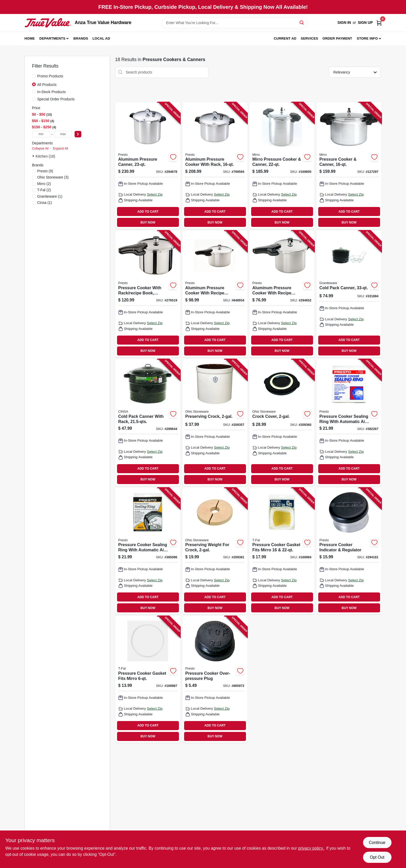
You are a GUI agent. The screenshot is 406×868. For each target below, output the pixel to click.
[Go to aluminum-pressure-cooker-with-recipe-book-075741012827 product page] (215, 294)
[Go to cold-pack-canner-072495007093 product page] (349, 294)
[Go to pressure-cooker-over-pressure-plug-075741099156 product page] (215, 679)
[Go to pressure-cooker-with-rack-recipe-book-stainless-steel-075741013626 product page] (148, 294)
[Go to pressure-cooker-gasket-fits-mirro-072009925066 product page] (148, 679)
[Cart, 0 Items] (379, 23)
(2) (44, 184)
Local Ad (101, 38)
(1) (50, 196)
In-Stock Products (52, 92)
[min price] (41, 134)
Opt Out (377, 857)
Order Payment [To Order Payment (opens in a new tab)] (337, 38)
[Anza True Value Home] (48, 23)
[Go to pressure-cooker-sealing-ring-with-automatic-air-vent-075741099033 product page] (349, 422)
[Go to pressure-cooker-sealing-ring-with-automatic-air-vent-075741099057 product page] (148, 551)
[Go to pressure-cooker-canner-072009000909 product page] (349, 166)
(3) (53, 177)
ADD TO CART (148, 212)
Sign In (344, 23)
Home (30, 38)
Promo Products (50, 76)
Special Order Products (56, 99)
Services (310, 38)
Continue (377, 843)
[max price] (63, 134)
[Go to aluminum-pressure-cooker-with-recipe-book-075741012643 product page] (282, 294)
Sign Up (365, 23)
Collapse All (40, 149)
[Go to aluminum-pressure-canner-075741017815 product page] (148, 166)
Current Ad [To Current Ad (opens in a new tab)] (285, 38)
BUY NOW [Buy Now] (148, 222)
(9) (45, 171)
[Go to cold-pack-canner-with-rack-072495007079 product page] (148, 422)
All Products (47, 85)
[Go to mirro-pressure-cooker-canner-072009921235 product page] (282, 166)
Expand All (61, 149)
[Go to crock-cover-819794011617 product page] (282, 422)
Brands (81, 38)
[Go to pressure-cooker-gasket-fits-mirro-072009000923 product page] (282, 551)
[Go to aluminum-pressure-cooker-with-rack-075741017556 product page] (215, 166)
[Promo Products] (34, 76)
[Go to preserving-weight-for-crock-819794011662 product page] (215, 551)
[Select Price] (78, 134)
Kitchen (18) (45, 156)
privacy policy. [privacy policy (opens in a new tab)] (311, 848)
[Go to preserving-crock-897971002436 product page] (215, 422)
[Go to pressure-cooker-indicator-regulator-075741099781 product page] (349, 551)
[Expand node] (34, 156)
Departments (52, 38)
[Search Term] (234, 23)
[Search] (302, 22)
